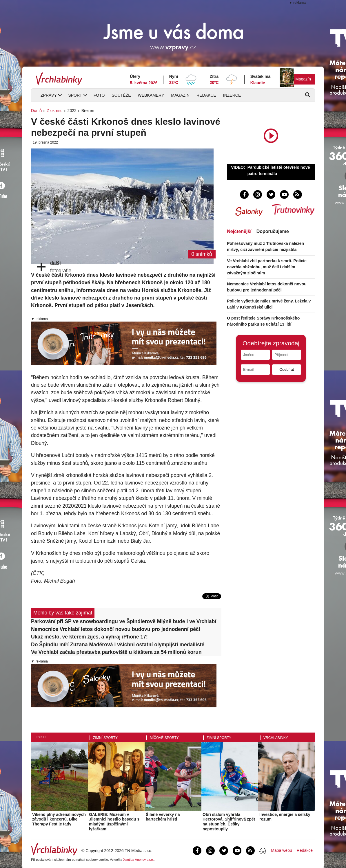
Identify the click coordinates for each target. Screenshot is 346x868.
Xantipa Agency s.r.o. (139, 860)
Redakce (206, 95)
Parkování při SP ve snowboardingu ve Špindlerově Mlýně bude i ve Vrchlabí (124, 621)
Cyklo (42, 737)
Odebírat (287, 369)
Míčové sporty (164, 738)
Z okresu (54, 111)
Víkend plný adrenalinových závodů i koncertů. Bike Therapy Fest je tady (59, 819)
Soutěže (121, 95)
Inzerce (232, 95)
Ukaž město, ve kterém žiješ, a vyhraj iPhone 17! (89, 637)
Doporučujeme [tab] (273, 231)
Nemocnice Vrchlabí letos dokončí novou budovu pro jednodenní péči (116, 629)
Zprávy (49, 95)
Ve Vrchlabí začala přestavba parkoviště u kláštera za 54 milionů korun (116, 652)
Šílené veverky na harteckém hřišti (163, 817)
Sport (75, 95)
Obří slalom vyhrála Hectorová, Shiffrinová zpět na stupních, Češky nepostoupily (229, 822)
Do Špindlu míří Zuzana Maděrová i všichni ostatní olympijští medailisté (118, 645)
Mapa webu (281, 850)
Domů (36, 111)
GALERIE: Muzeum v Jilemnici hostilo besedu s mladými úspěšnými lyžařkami (114, 822)
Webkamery (151, 95)
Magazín (303, 79)
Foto (99, 95)
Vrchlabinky (276, 738)
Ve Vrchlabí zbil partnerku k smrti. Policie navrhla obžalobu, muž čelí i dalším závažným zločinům (267, 267)
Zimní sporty (105, 738)
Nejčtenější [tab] (239, 231)
